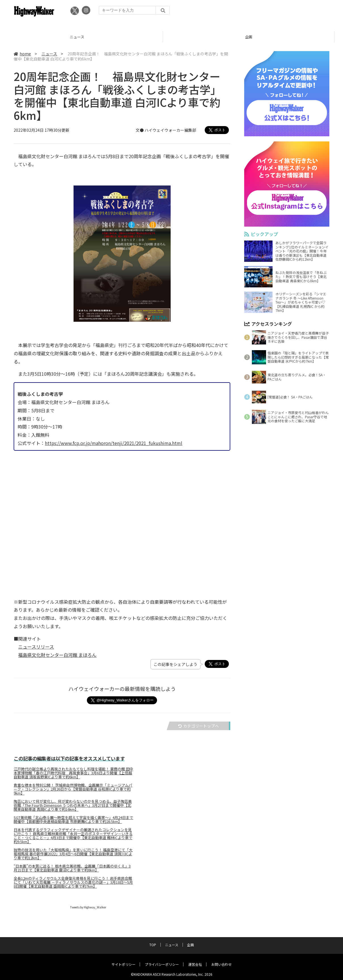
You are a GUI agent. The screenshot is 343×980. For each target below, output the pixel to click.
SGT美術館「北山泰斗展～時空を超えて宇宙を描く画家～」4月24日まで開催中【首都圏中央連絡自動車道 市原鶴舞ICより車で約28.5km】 (73, 820)
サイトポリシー (124, 959)
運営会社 (195, 959)
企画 (257, 37)
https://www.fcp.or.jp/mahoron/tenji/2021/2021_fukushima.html (114, 443)
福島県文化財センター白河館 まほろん (57, 655)
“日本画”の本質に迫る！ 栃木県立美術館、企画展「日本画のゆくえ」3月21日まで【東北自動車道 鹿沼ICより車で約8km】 (72, 868)
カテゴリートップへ (198, 726)
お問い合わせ (221, 959)
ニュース (86, 37)
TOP (153, 940)
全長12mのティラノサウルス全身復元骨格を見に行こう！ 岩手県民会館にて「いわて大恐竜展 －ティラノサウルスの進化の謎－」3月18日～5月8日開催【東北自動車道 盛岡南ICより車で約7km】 (73, 883)
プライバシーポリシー (162, 959)
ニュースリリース (36, 647)
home (22, 54)
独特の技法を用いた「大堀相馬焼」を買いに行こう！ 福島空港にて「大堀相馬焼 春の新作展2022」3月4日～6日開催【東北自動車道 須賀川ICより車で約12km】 (73, 854)
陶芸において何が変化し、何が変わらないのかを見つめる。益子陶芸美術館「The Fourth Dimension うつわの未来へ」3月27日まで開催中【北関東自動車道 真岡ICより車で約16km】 (73, 806)
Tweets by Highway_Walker (88, 907)
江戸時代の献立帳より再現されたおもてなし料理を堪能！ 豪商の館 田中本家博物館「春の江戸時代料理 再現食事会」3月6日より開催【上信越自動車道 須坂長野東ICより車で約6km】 (73, 773)
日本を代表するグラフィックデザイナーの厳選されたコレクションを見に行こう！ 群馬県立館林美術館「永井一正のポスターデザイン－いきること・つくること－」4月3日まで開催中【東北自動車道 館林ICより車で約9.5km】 (73, 836)
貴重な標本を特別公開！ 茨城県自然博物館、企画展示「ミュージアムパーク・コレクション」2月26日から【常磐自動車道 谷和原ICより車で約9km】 (73, 789)
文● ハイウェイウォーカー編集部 (166, 130)
